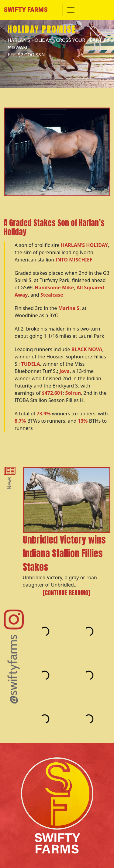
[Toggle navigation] (71, 10)
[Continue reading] (66, 593)
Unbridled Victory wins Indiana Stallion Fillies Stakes (64, 553)
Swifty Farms (26, 10)
